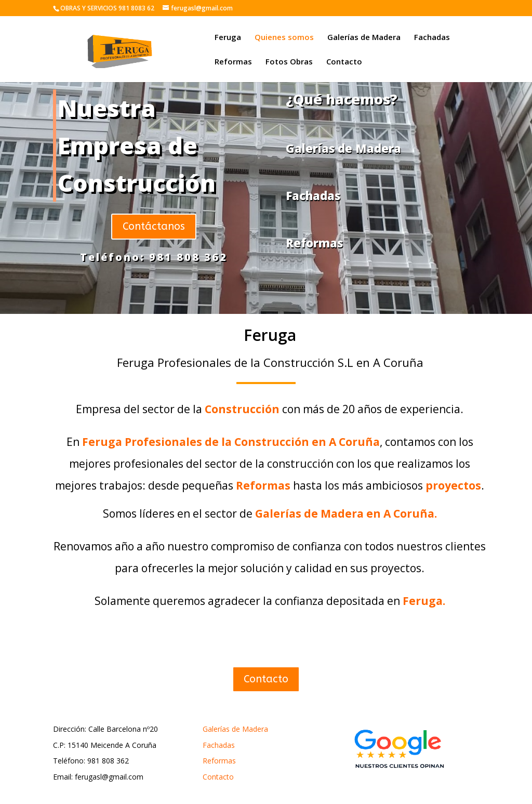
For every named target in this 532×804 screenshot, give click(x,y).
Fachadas (432, 38)
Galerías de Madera (364, 38)
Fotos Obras (289, 62)
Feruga (228, 38)
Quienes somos (284, 38)
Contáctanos (154, 226)
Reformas (233, 62)
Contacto (344, 62)
